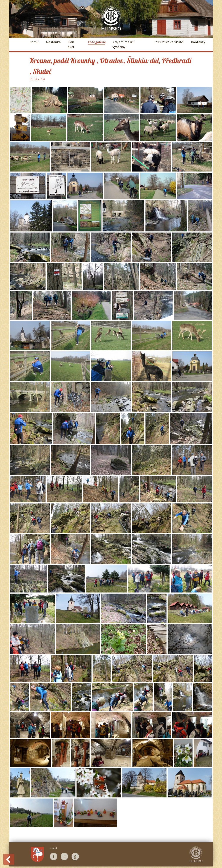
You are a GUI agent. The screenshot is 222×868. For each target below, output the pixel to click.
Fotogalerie (97, 42)
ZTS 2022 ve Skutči (169, 42)
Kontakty (198, 42)
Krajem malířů (123, 44)
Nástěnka (53, 42)
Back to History (9, 859)
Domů (34, 42)
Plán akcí (71, 44)
